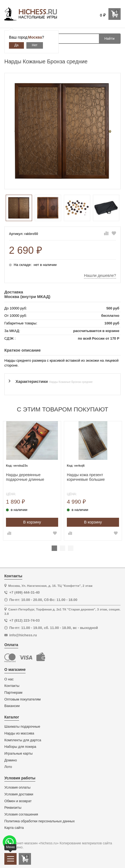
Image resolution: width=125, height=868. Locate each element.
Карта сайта (14, 828)
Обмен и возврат (18, 801)
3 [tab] (71, 548)
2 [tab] (62, 548)
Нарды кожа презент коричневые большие (86, 477)
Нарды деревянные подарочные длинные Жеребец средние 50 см (27, 477)
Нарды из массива (19, 733)
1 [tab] (54, 548)
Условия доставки (19, 794)
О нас (9, 679)
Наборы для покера (20, 747)
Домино (11, 760)
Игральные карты (18, 754)
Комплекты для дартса (23, 740)
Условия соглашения (21, 814)
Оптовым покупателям (23, 699)
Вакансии (12, 706)
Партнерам (13, 693)
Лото (8, 767)
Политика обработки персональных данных (40, 821)
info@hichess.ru (23, 635)
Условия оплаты (17, 788)
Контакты (12, 686)
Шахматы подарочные (22, 727)
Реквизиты (13, 808)
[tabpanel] (32, 481)
